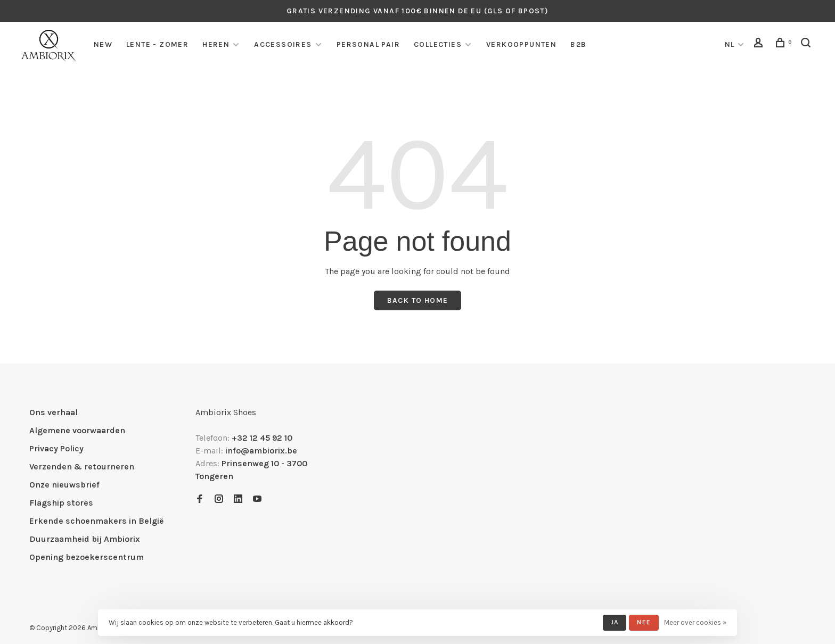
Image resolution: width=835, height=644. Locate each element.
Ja (615, 622)
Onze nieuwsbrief (64, 485)
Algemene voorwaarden (77, 430)
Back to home (418, 300)
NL (730, 44)
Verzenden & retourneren (82, 467)
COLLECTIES (438, 44)
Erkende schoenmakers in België (96, 521)
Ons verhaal (54, 412)
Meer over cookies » (695, 622)
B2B (578, 44)
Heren (216, 44)
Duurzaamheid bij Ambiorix (85, 539)
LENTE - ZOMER (157, 44)
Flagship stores (61, 503)
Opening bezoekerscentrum (87, 557)
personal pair (368, 44)
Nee (644, 622)
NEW (103, 44)
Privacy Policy (56, 448)
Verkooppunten (521, 44)
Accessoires (283, 44)
